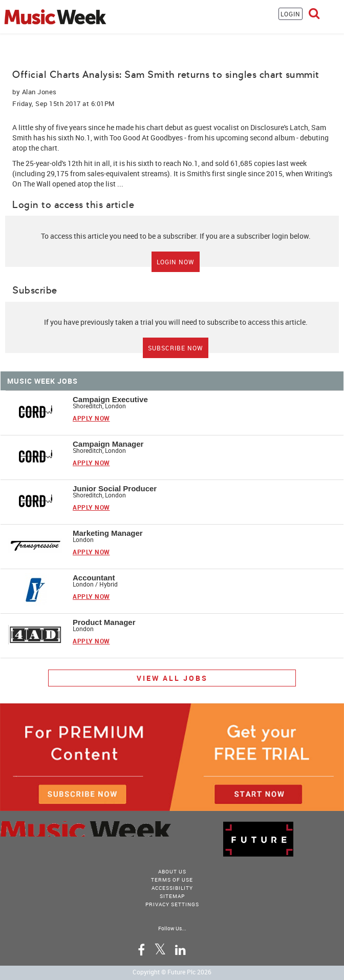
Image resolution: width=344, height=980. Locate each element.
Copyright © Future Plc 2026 (172, 972)
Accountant (94, 578)
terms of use (172, 880)
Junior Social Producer (115, 488)
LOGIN (291, 14)
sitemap (172, 896)
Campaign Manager (108, 444)
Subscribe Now (176, 348)
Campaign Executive (110, 399)
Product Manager (104, 622)
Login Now (176, 262)
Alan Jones (39, 92)
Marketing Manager (108, 533)
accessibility (172, 888)
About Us (172, 871)
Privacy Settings (172, 904)
